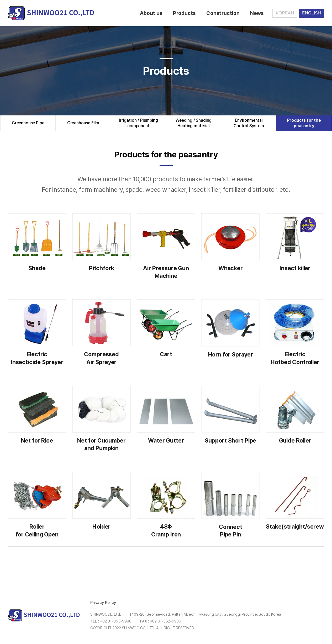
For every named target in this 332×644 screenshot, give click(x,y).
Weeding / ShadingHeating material (194, 123)
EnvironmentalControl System (249, 123)
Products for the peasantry (304, 123)
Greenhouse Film (83, 123)
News (257, 13)
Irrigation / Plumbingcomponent (138, 123)
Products (184, 13)
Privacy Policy (103, 603)
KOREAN (285, 13)
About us (151, 13)
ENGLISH (312, 13)
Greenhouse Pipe (28, 123)
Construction (223, 13)
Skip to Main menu (0, 0)
